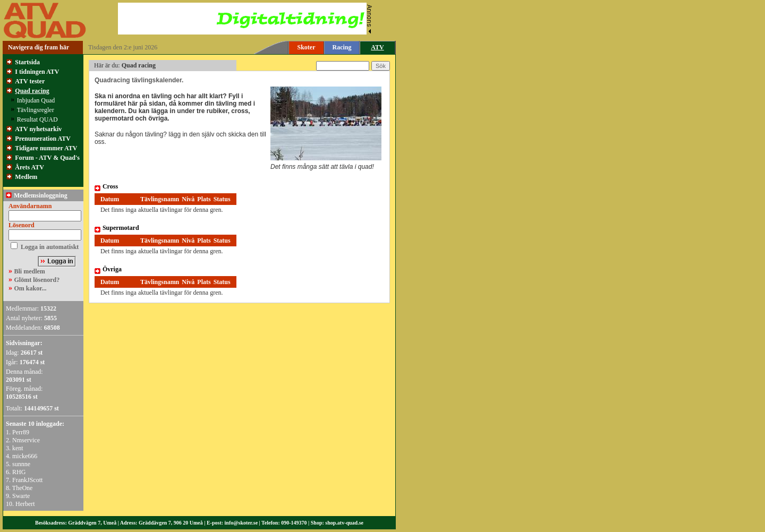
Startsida (27, 62)
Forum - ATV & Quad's (47, 158)
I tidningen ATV (37, 72)
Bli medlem (30, 271)
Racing (342, 47)
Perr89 (21, 432)
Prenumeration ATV (43, 139)
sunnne (21, 464)
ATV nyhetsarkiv (38, 129)
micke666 (25, 456)
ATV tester (30, 81)
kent (18, 448)
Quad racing (32, 91)
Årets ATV (29, 167)
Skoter (307, 47)
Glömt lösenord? (37, 280)
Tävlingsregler (36, 110)
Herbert (25, 504)
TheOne (23, 488)
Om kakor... (31, 288)
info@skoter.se (241, 523)
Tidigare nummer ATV (46, 148)
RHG (19, 472)
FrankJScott (27, 480)
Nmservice (26, 440)
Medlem (26, 177)
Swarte (21, 496)
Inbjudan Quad (36, 100)
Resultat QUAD (37, 119)
